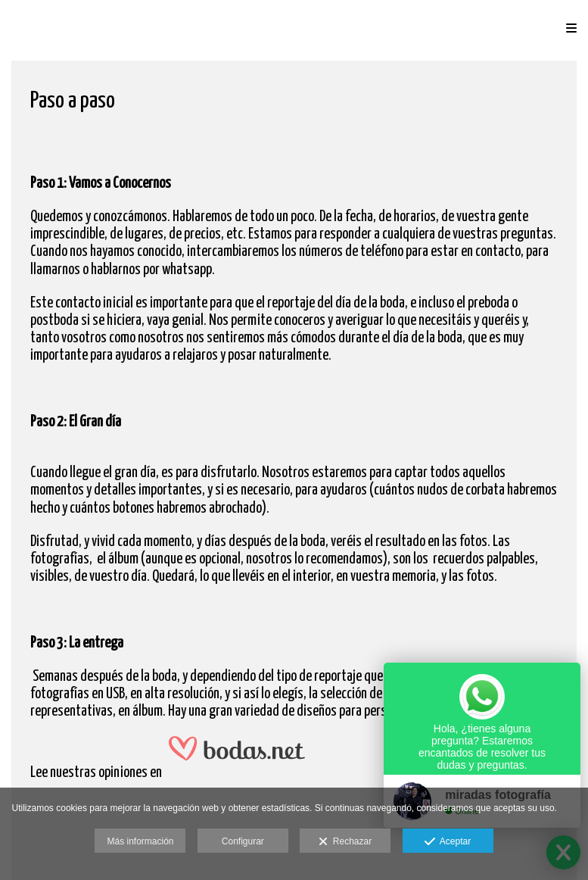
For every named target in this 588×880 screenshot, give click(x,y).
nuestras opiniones (99, 773)
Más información (140, 841)
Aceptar (448, 842)
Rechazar (345, 842)
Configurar (243, 841)
